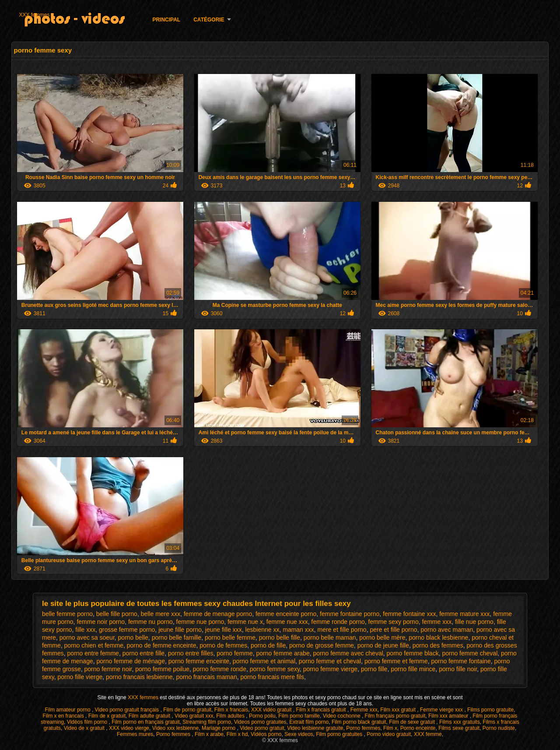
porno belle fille (280, 637)
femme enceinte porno (286, 614)
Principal (166, 20)
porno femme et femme (396, 661)
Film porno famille (299, 716)
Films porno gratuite (490, 710)
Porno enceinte (418, 728)
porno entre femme (93, 653)
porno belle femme (230, 637)
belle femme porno (67, 614)
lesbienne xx (262, 630)
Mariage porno (219, 728)
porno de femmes (223, 645)
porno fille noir (458, 669)
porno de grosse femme (322, 645)
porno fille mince (413, 669)
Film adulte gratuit (150, 716)
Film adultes (231, 716)
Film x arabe (209, 734)
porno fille (374, 669)
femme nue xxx (287, 622)
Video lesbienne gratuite (315, 728)
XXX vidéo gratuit (272, 710)
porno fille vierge (80, 677)
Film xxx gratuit (399, 710)
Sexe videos (299, 734)
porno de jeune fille (383, 645)
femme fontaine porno (350, 614)
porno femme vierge (331, 669)
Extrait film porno (309, 722)
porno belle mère (382, 637)
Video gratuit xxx (194, 716)
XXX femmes (34, 15)
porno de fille (268, 645)
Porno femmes (363, 728)
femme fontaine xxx (409, 614)
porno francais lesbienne (139, 677)
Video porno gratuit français (128, 710)
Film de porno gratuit (187, 710)
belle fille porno (117, 614)
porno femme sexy (275, 669)
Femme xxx (364, 710)
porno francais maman (206, 677)
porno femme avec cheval (348, 653)
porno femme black (413, 653)
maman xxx (298, 630)
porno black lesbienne (438, 637)
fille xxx (85, 630)
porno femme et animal (264, 661)
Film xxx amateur (449, 716)
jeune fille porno (180, 630)
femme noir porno (101, 622)
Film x (390, 728)
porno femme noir (108, 669)
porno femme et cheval (330, 661)
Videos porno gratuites (260, 722)
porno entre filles (191, 653)
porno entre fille (144, 653)
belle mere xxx (161, 614)
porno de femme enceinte (162, 645)
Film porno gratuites (340, 734)
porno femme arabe (283, 653)
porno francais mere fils (272, 677)
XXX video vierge (129, 728)
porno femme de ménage (131, 661)
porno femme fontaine (461, 661)
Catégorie (209, 20)
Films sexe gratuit (459, 728)
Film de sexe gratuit (413, 722)
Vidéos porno (266, 734)
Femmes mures (135, 734)
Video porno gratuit (262, 728)
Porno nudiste (499, 728)
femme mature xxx (464, 614)
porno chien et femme (94, 645)
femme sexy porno (394, 622)
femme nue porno (200, 622)
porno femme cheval (470, 653)
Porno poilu (262, 716)
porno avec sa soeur (87, 637)
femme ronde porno (338, 622)
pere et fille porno (393, 630)
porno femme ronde (220, 669)
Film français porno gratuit (395, 716)
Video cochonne (342, 716)
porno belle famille (177, 637)
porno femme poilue (162, 669)
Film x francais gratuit (322, 710)
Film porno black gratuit (359, 722)
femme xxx (437, 622)
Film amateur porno (68, 710)
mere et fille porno (342, 630)
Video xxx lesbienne (176, 728)
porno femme (234, 653)
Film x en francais (64, 716)
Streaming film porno (207, 722)
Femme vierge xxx (442, 710)
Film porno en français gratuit (145, 722)
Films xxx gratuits (460, 722)
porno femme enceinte (199, 661)
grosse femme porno (127, 630)
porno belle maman (330, 637)
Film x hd (237, 734)
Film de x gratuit (107, 716)
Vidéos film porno (88, 722)
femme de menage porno (218, 614)
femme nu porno (150, 622)
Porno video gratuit (389, 734)
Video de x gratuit (85, 728)
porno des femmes (438, 645)
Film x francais (231, 710)
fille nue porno (474, 622)
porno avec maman (447, 630)
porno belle (133, 637)
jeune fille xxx (224, 630)
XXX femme (428, 734)
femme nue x (245, 622)
